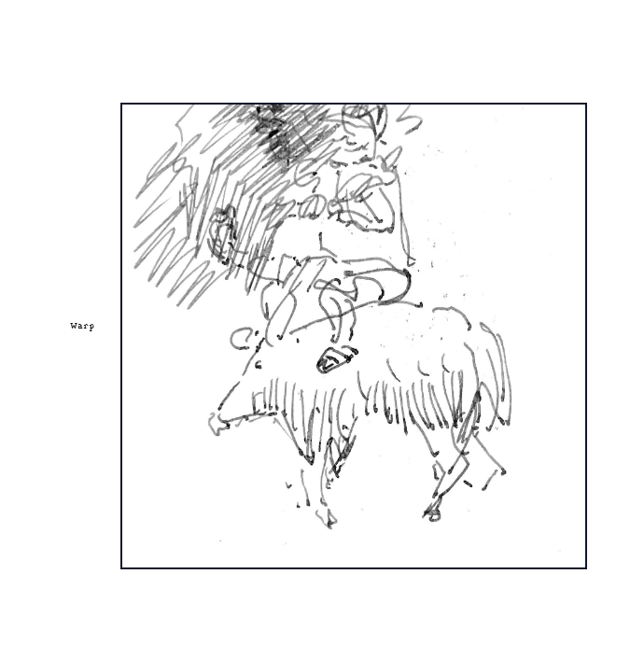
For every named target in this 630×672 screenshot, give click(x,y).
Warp (82, 325)
